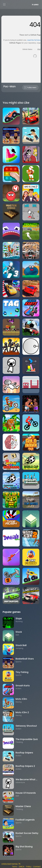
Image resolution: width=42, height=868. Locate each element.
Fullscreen (30, 87)
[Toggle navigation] (4, 4)
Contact (37, 867)
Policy (29, 867)
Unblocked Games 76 (11, 864)
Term (15, 867)
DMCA (22, 867)
